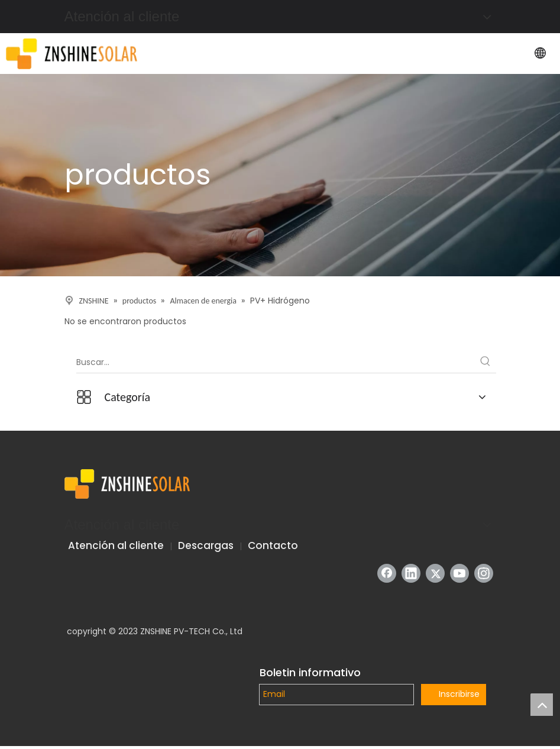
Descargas (206, 545)
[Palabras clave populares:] (485, 362)
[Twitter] (435, 573)
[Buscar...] (276, 362)
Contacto (273, 545)
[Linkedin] (411, 573)
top (542, 705)
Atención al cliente (116, 545)
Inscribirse (459, 694)
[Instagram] (484, 573)
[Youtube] (459, 573)
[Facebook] (387, 573)
